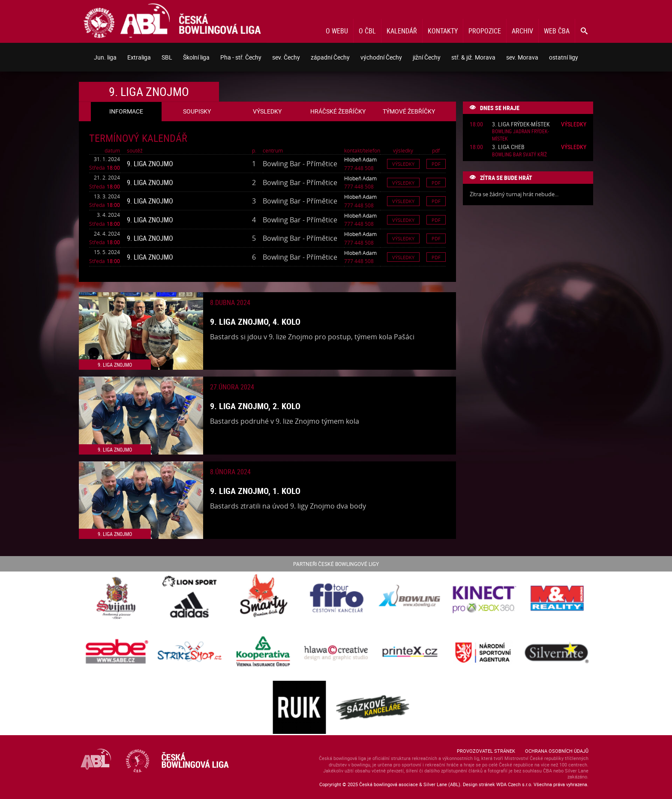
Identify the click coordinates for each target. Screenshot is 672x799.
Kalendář (402, 31)
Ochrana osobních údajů (557, 751)
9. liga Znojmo (150, 164)
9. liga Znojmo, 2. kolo (255, 406)
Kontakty (443, 31)
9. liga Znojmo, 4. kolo (255, 322)
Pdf (436, 164)
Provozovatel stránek (486, 751)
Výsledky (403, 164)
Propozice (485, 31)
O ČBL (367, 31)
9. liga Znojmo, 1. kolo (255, 491)
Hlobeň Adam (360, 159)
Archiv (522, 31)
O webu (337, 31)
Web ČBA (557, 31)
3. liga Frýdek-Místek (521, 124)
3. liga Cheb (508, 147)
